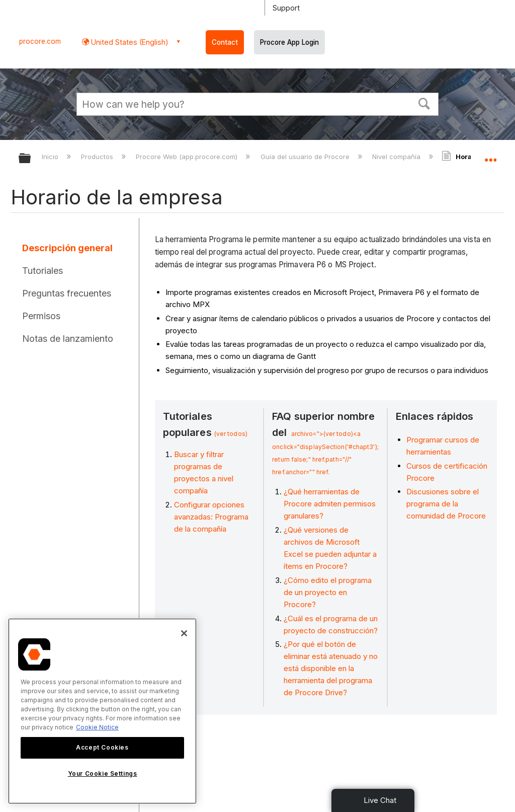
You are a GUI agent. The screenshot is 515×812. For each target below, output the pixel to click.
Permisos (41, 316)
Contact (225, 42)
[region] (102, 711)
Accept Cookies (102, 747)
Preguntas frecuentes (67, 293)
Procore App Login (289, 42)
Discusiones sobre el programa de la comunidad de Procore (446, 504)
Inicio (51, 157)
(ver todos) (231, 434)
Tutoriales (42, 271)
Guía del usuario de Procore (306, 157)
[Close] (184, 633)
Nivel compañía (397, 157)
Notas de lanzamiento (68, 339)
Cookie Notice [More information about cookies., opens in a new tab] (97, 727)
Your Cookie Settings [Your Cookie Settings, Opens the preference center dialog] (103, 773)
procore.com (40, 41)
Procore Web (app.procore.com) (188, 157)
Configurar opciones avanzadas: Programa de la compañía (211, 517)
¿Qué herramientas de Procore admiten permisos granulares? (330, 504)
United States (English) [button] (129, 42)
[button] (424, 103)
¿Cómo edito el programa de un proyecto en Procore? (328, 592)
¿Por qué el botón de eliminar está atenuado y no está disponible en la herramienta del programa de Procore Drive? (331, 668)
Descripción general (67, 248)
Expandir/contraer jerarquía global (31, 159)
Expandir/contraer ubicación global (490, 155)
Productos (98, 157)
